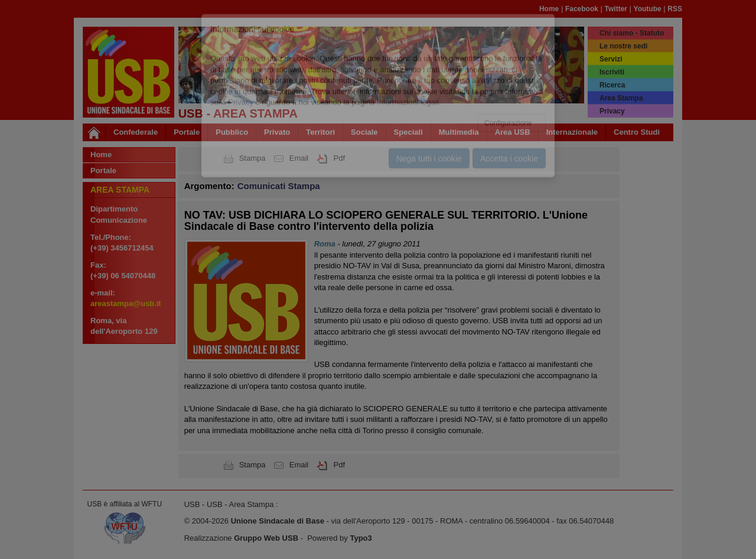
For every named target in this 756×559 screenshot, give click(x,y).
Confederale (136, 132)
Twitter (616, 9)
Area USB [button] (513, 132)
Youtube (648, 9)
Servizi (611, 59)
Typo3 (361, 538)
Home (549, 9)
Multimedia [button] (459, 132)
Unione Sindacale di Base (278, 521)
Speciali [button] (408, 132)
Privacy (612, 111)
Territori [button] (320, 132)
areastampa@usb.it (126, 303)
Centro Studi (637, 132)
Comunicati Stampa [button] (279, 186)
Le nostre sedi (623, 46)
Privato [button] (277, 132)
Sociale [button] (364, 132)
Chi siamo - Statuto (632, 33)
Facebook (582, 9)
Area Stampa (621, 98)
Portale (187, 132)
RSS (675, 9)
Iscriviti (612, 72)
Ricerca (612, 85)
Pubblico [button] (232, 132)
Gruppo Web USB (266, 538)
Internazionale (572, 132)
